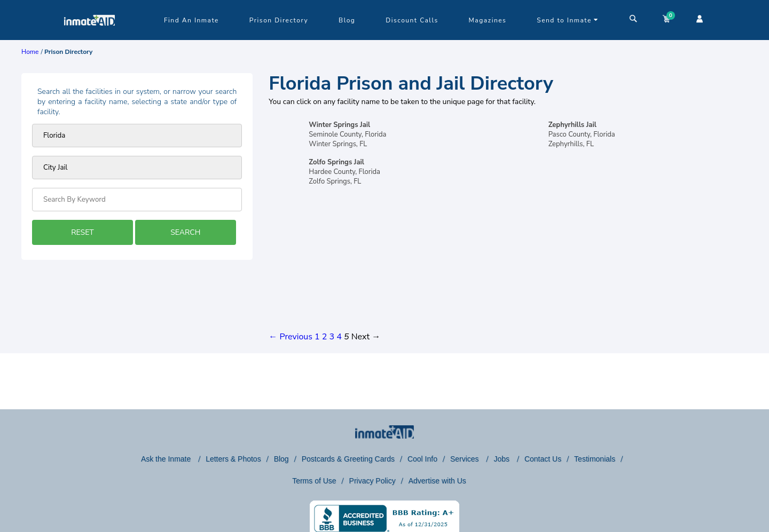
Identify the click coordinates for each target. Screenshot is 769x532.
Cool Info (422, 459)
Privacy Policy (372, 481)
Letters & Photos (233, 459)
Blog (347, 20)
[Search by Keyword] (137, 200)
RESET (82, 232)
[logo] (89, 37)
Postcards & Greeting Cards (348, 459)
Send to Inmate (568, 20)
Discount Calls (412, 20)
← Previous (291, 337)
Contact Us (543, 459)
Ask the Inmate (167, 459)
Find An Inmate (191, 20)
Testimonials (595, 459)
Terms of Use (314, 481)
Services (466, 459)
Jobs (502, 459)
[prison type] (137, 168)
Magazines (488, 20)
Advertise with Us (437, 481)
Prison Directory (279, 20)
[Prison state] (137, 136)
